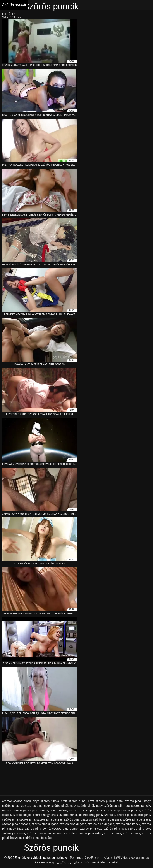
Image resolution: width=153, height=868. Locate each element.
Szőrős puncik (90, 862)
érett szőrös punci (74, 801)
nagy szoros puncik (137, 806)
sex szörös (76, 810)
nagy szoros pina (31, 806)
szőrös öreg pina (91, 815)
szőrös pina (10, 819)
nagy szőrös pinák (56, 806)
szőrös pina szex (14, 833)
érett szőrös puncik (101, 801)
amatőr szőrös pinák (17, 801)
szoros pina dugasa (73, 824)
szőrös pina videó (90, 833)
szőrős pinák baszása (38, 838)
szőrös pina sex (139, 829)
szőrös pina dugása (45, 824)
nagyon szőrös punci (16, 810)
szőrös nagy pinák (45, 815)
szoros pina (27, 819)
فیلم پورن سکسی (68, 862)
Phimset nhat (109, 862)
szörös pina (142, 815)
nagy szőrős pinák (82, 806)
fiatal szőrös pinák (130, 801)
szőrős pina (125, 815)
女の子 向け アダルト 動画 (102, 858)
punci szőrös (58, 810)
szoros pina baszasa (16, 824)
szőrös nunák (69, 815)
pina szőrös (40, 810)
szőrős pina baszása (78, 819)
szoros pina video (64, 833)
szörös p (110, 815)
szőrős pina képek (128, 824)
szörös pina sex (115, 829)
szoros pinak (112, 833)
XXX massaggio (46, 862)
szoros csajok (22, 815)
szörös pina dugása (101, 824)
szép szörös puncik (127, 810)
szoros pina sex (91, 829)
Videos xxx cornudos (135, 858)
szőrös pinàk (131, 833)
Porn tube (77, 858)
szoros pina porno (65, 829)
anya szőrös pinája (46, 801)
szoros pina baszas (50, 819)
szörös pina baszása (107, 819)
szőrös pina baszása (136, 819)
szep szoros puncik (99, 810)
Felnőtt (8, 14)
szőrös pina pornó (38, 829)
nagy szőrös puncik (109, 806)
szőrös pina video (39, 833)
